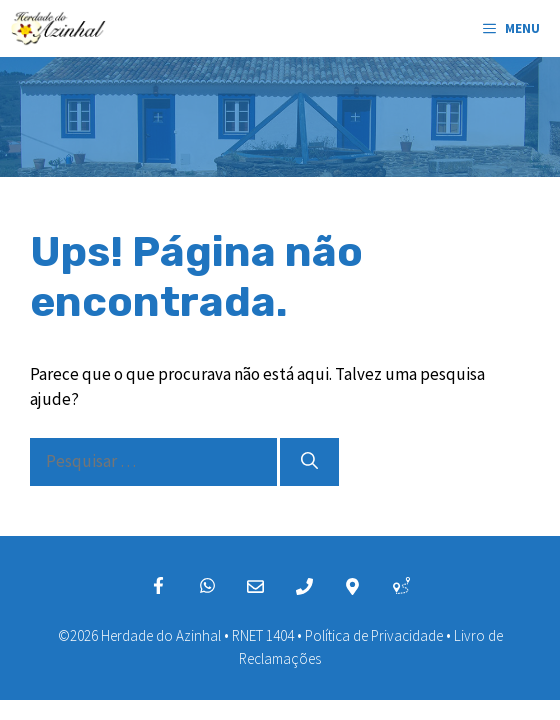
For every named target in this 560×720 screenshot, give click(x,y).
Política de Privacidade (374, 635)
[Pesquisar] (309, 462)
